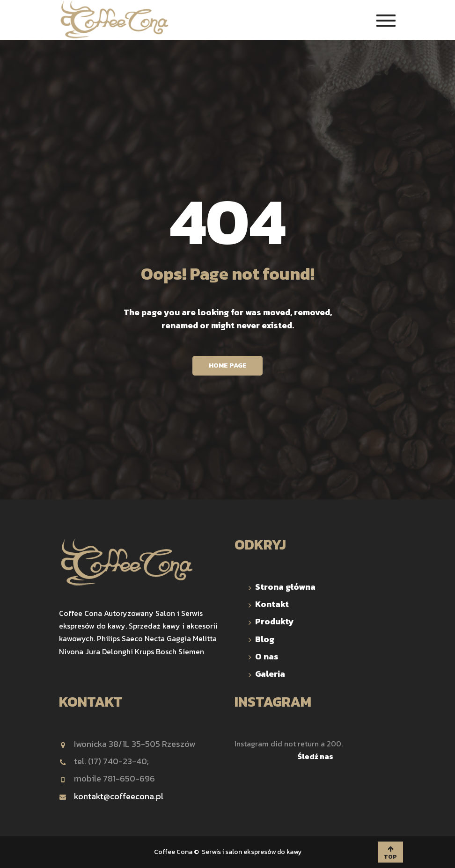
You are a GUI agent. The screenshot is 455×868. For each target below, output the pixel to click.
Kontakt (272, 604)
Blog (265, 639)
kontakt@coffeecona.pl (111, 796)
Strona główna (285, 587)
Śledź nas (316, 756)
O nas (267, 656)
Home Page (228, 365)
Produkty (275, 621)
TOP (390, 853)
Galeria (270, 674)
